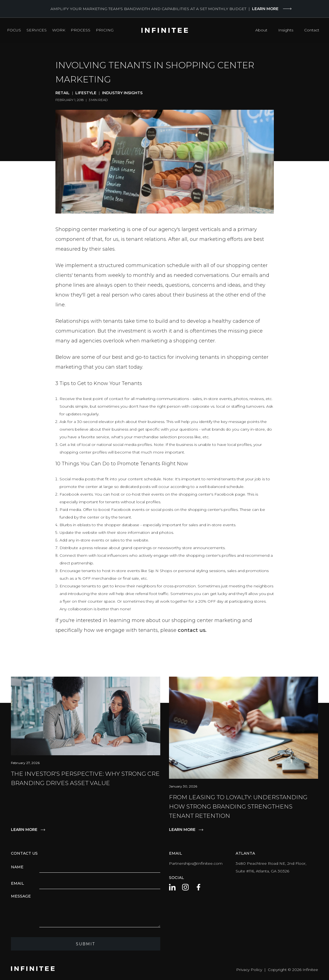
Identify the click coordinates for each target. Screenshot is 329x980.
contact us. (192, 630)
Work (59, 30)
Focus (14, 30)
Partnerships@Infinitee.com (196, 863)
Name (17, 867)
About (261, 30)
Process (81, 30)
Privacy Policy (249, 970)
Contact (312, 30)
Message (21, 896)
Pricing (105, 30)
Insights (286, 30)
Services (37, 30)
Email (17, 883)
